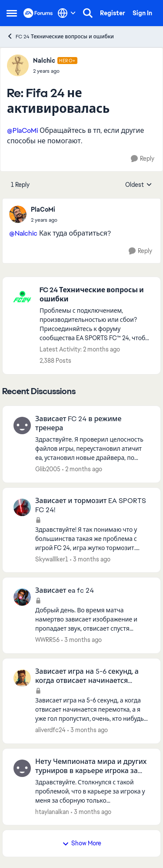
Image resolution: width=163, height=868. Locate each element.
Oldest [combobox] (139, 185)
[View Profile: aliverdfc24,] (22, 678)
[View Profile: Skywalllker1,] (22, 507)
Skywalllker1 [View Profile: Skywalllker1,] (52, 559)
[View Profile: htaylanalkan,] (22, 768)
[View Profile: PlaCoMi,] (18, 214)
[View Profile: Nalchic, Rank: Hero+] (18, 65)
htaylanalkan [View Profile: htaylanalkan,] (52, 811)
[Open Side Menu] (12, 13)
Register (113, 13)
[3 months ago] (90, 559)
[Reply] (143, 159)
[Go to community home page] (38, 13)
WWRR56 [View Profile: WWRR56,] (47, 640)
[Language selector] (67, 13)
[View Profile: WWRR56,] (22, 597)
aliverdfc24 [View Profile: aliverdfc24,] (50, 730)
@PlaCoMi (22, 130)
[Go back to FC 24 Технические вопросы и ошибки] (96, 295)
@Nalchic (23, 233)
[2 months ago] (82, 469)
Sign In (142, 13)
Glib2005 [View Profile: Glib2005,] (48, 469)
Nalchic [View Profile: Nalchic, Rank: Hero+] (44, 61)
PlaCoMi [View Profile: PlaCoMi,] (43, 209)
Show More (82, 843)
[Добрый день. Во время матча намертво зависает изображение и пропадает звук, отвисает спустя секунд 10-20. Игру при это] (92, 620)
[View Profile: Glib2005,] (22, 426)
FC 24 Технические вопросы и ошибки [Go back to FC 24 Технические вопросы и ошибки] (60, 36)
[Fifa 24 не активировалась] (55, 71)
